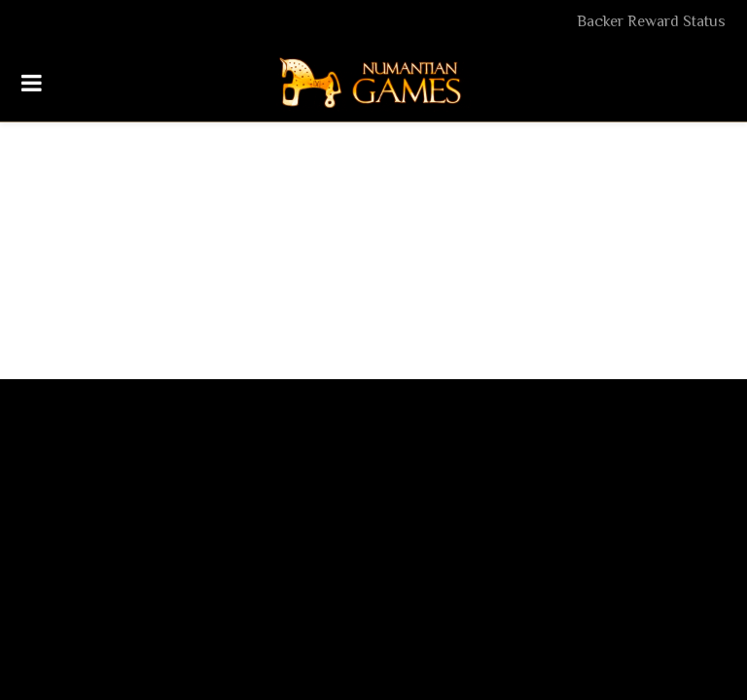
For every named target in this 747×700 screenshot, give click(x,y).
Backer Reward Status (651, 21)
